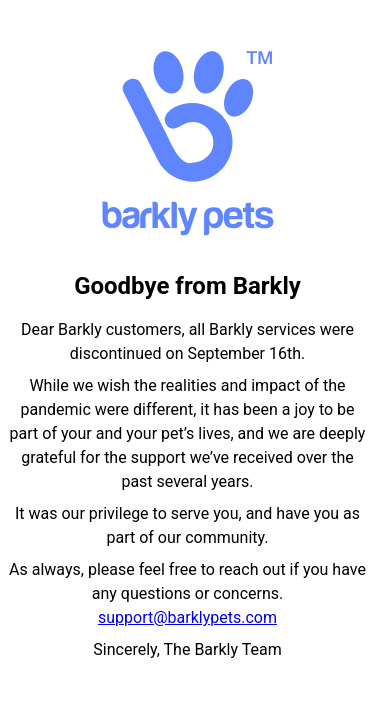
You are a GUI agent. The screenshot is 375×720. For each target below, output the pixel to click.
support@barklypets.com (187, 617)
